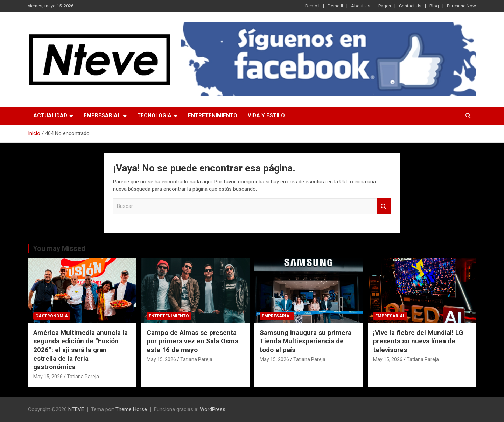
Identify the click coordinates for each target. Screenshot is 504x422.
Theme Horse (131, 409)
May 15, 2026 (48, 377)
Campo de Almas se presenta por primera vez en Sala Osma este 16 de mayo (192, 341)
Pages (385, 6)
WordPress (213, 409)
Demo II (335, 6)
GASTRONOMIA (52, 316)
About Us (361, 6)
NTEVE (76, 409)
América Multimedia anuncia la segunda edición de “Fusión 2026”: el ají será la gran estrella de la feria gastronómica (80, 350)
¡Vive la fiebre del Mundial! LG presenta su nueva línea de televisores (418, 341)
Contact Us (410, 6)
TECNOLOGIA (154, 115)
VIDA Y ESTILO (266, 115)
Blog (434, 6)
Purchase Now (461, 6)
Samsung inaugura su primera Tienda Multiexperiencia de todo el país (306, 341)
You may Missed (59, 248)
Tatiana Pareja (83, 377)
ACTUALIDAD (50, 115)
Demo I (312, 6)
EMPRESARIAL (102, 115)
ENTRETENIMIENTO (213, 115)
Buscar (384, 206)
